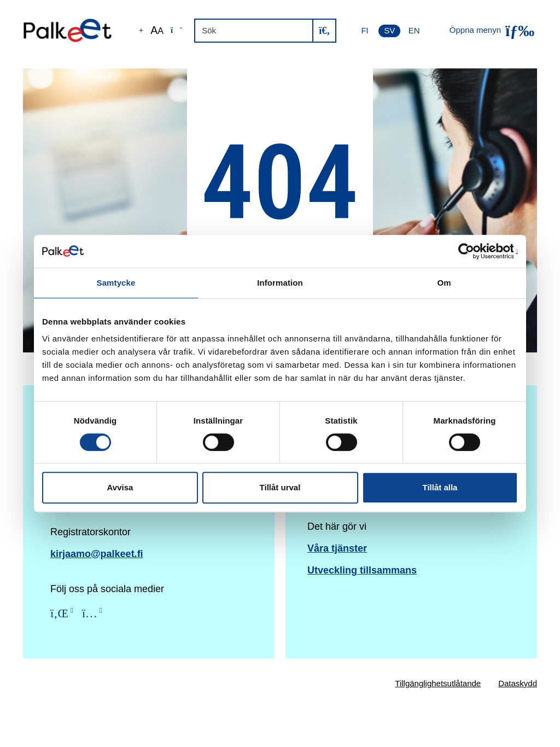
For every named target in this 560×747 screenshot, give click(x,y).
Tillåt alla (440, 487)
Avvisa (120, 487)
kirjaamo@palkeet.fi (97, 554)
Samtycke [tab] (116, 283)
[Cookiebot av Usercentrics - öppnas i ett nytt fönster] (470, 251)
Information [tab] (280, 283)
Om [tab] (444, 283)
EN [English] (414, 30)
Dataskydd (518, 683)
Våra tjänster (337, 548)
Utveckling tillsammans (362, 570)
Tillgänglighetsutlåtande (438, 683)
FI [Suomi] (364, 30)
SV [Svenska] (389, 30)
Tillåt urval (280, 487)
